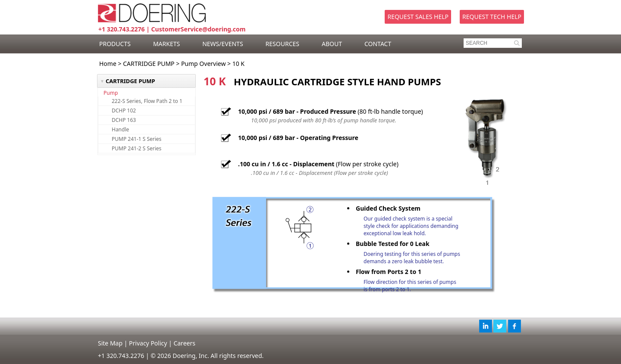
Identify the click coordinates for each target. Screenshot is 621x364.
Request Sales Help (418, 17)
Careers (184, 343)
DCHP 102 (124, 110)
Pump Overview (204, 64)
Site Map (110, 343)
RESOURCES (282, 44)
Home (108, 64)
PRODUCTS (115, 44)
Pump (111, 93)
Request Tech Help (492, 17)
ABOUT (332, 44)
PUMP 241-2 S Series (136, 148)
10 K (238, 64)
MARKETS (166, 44)
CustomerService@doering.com (199, 29)
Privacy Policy (148, 343)
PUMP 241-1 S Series (136, 139)
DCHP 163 (124, 120)
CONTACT (378, 44)
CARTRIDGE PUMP (149, 64)
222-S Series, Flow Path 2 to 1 (147, 101)
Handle (120, 129)
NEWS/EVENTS (223, 44)
